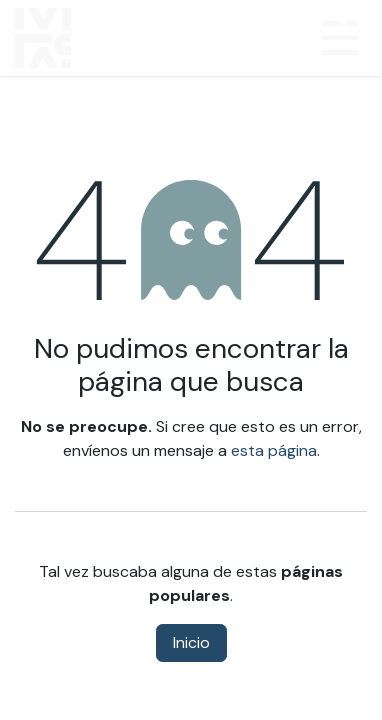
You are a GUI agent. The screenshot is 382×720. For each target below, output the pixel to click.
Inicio (191, 642)
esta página (274, 450)
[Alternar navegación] (340, 38)
